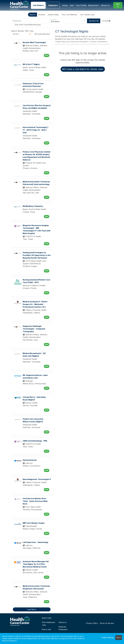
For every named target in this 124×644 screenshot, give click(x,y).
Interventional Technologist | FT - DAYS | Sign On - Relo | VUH (35, 130)
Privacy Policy (92, 623)
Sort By (16, 34)
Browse (42, 15)
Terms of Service (107, 623)
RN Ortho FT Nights (31, 64)
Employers (53, 5)
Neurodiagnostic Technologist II (37, 479)
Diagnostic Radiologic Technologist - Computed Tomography (34, 329)
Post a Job (46, 629)
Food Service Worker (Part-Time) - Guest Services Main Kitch (35, 501)
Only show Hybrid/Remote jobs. (28, 25)
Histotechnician (30, 460)
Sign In (118, 5)
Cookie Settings (108, 638)
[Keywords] (31, 21)
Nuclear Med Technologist (34, 42)
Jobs (72, 5)
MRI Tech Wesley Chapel (34, 523)
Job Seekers (38, 5)
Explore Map (53, 15)
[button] (106, 21)
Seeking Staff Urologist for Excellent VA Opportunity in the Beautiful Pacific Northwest (37, 255)
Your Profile (81, 5)
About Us (105, 5)
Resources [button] (93, 5)
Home (65, 5)
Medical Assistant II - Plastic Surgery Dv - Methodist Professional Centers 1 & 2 (35, 304)
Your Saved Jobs (87, 15)
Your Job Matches (69, 15)
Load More (32, 609)
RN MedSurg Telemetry (33, 206)
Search (33, 15)
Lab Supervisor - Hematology (35, 542)
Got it (119, 638)
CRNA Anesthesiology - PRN (35, 441)
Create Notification (42, 34)
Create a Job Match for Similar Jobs (83, 69)
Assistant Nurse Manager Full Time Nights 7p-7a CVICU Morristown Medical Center (36, 564)
